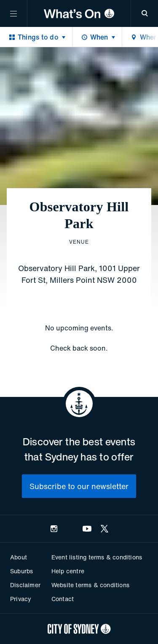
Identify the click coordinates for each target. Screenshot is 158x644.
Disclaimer (25, 585)
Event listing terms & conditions (97, 557)
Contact (63, 599)
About (19, 557)
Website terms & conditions (90, 585)
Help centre (68, 571)
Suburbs (21, 571)
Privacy (21, 599)
